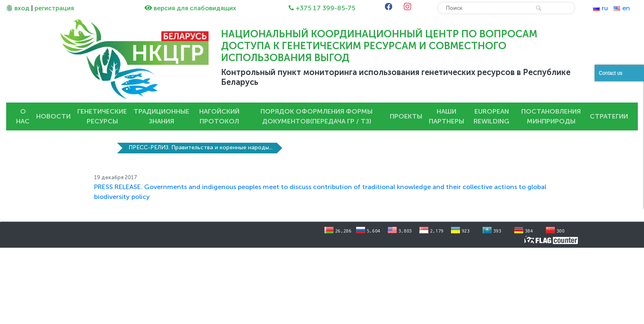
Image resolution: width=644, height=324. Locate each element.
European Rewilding (491, 116)
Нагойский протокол (219, 116)
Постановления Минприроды (551, 116)
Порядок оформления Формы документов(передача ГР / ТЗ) (316, 116)
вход (22, 8)
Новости (53, 116)
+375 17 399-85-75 (325, 8)
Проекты (406, 116)
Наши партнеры (446, 116)
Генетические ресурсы (102, 116)
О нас (23, 116)
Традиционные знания (161, 116)
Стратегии (609, 116)
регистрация (54, 8)
